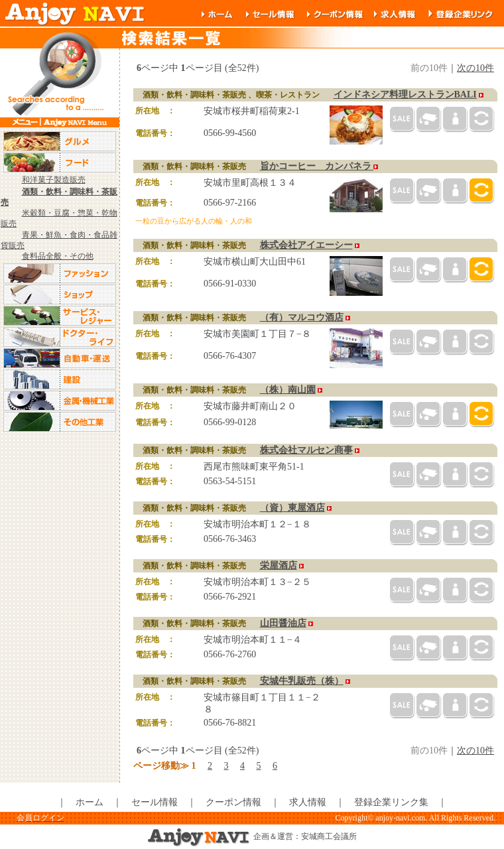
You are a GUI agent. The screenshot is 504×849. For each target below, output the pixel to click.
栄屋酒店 (279, 565)
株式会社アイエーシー (306, 245)
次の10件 (475, 68)
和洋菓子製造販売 (54, 180)
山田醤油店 (283, 623)
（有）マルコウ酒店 (302, 317)
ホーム (90, 802)
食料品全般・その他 (58, 256)
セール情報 (155, 802)
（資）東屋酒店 (292, 508)
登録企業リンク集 (391, 802)
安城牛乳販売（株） (302, 681)
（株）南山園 (288, 390)
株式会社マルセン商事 (306, 450)
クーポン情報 (233, 802)
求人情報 (308, 802)
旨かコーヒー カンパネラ (317, 166)
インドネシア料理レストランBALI (405, 95)
